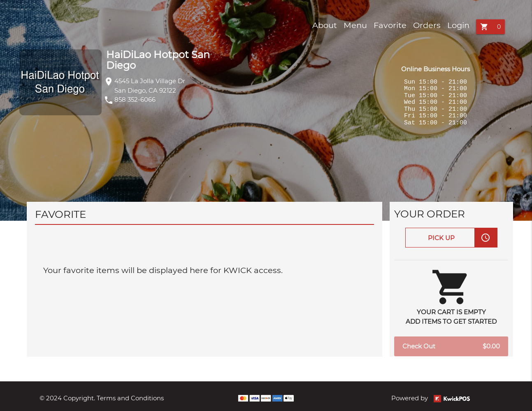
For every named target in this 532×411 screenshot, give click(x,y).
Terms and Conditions (130, 398)
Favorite (390, 25)
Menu (355, 25)
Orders (427, 25)
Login (458, 25)
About (325, 25)
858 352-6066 (135, 99)
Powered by (431, 398)
